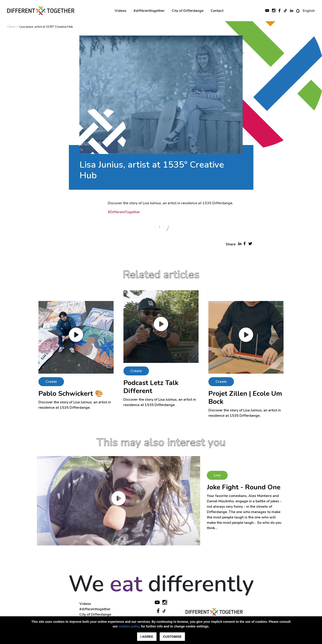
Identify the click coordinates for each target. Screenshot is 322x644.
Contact (217, 11)
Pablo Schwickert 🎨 (71, 394)
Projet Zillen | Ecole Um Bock (245, 398)
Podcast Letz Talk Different (151, 387)
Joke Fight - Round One (244, 487)
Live (217, 475)
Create (51, 382)
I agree (147, 637)
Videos (121, 11)
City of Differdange (188, 11)
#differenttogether (149, 11)
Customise (172, 637)
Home (11, 27)
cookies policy (129, 626)
